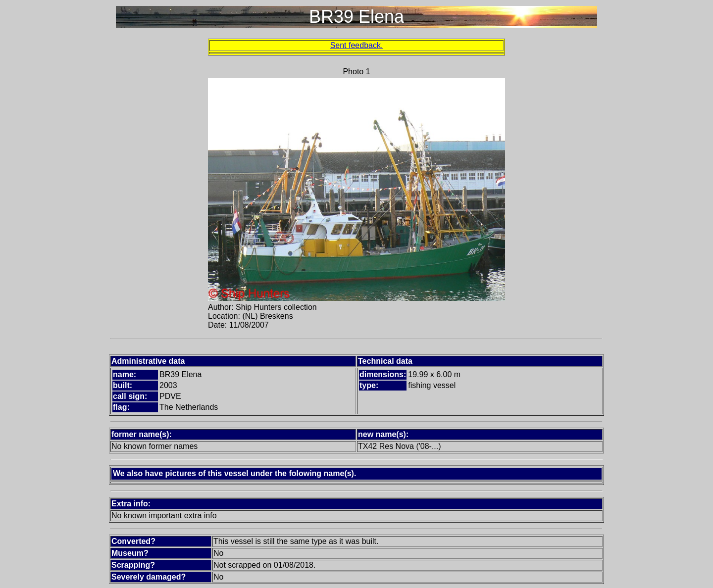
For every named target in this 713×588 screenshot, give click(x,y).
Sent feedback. (357, 45)
